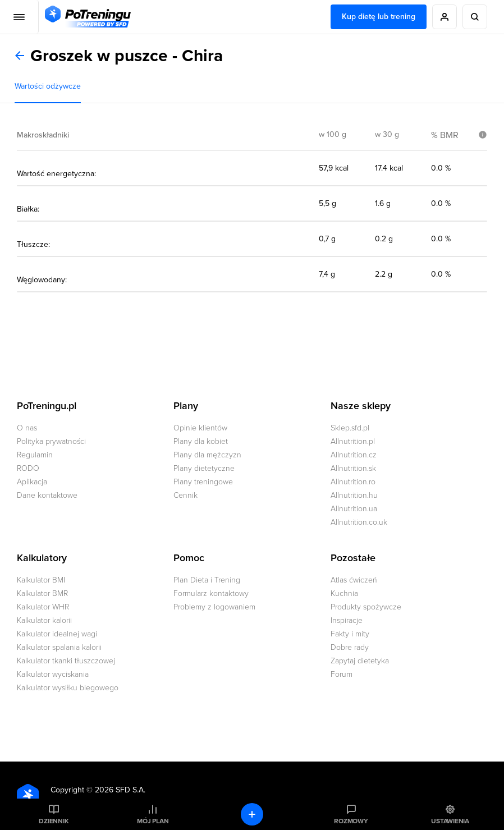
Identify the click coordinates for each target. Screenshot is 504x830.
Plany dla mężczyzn (207, 455)
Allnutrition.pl (353, 441)
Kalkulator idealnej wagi (57, 634)
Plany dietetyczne (204, 468)
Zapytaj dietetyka (360, 661)
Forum (342, 674)
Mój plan (153, 821)
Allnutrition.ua (354, 509)
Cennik (185, 495)
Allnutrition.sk (353, 468)
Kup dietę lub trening (379, 17)
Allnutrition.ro (353, 482)
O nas (27, 428)
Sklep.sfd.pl (350, 428)
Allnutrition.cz (354, 455)
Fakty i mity (350, 634)
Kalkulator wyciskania (53, 674)
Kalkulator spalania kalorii (59, 647)
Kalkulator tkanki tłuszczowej (66, 661)
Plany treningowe (203, 482)
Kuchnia (344, 593)
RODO (28, 468)
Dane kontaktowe (47, 495)
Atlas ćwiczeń (354, 580)
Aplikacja (32, 482)
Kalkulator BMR (42, 593)
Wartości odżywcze (48, 86)
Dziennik (54, 821)
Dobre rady (350, 647)
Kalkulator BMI (41, 580)
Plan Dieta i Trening (207, 580)
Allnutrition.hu (354, 495)
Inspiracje (347, 620)
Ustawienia (450, 821)
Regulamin (35, 455)
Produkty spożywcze (366, 607)
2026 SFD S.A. (120, 790)
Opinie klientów (200, 428)
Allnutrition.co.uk (359, 522)
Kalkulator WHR (43, 607)
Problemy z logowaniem (214, 607)
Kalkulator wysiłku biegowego (68, 688)
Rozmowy (351, 821)
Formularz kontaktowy (211, 593)
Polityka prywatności (51, 441)
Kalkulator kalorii (44, 620)
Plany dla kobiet (201, 441)
